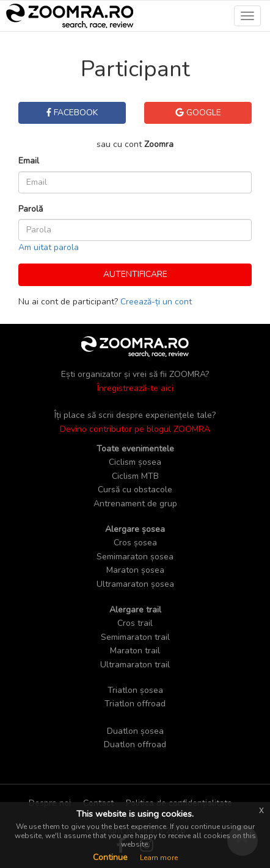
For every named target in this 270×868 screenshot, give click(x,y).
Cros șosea (135, 543)
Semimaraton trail (135, 637)
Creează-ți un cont (156, 302)
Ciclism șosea (135, 462)
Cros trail (135, 623)
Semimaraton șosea (135, 557)
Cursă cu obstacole (135, 490)
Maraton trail (135, 651)
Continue (110, 857)
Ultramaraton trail (135, 665)
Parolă (31, 209)
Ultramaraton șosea (135, 584)
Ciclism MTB (135, 476)
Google (198, 113)
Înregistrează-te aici (135, 388)
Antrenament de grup (135, 504)
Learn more (159, 858)
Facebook (72, 113)
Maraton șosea (135, 570)
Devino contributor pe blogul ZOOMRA (135, 429)
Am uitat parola (49, 247)
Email (29, 161)
